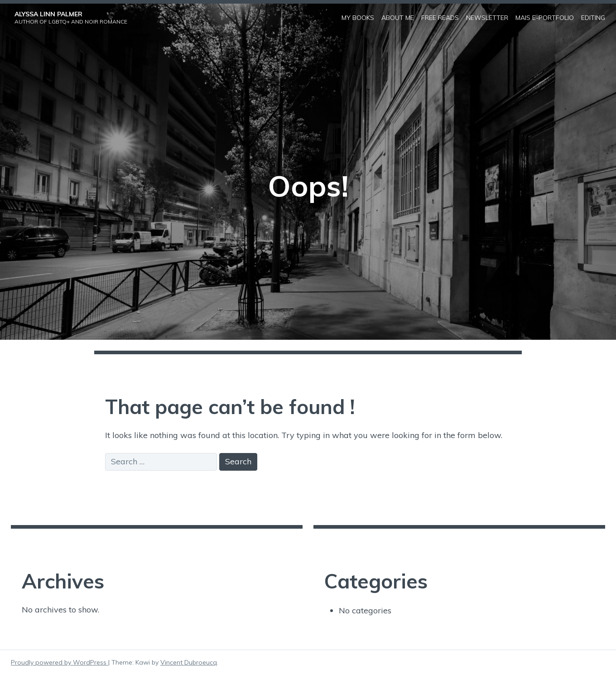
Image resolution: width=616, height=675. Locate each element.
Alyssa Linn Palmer (48, 14)
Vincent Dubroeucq (189, 662)
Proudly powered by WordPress (60, 662)
